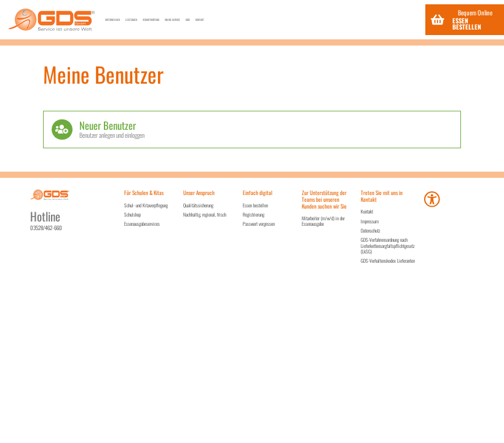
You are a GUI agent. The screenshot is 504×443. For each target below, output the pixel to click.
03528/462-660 (46, 228)
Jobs (358, 20)
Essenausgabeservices (142, 224)
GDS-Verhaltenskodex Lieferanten (388, 261)
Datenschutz (371, 230)
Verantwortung (246, 20)
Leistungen (187, 20)
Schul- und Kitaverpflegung (146, 205)
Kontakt (395, 20)
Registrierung (254, 214)
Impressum (370, 221)
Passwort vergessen (259, 224)
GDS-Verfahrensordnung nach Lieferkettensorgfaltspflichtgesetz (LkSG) (388, 245)
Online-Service (311, 20)
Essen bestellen (255, 205)
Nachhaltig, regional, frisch (205, 214)
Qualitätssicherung (198, 205)
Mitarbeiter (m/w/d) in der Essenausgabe (323, 221)
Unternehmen (132, 20)
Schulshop (132, 214)
